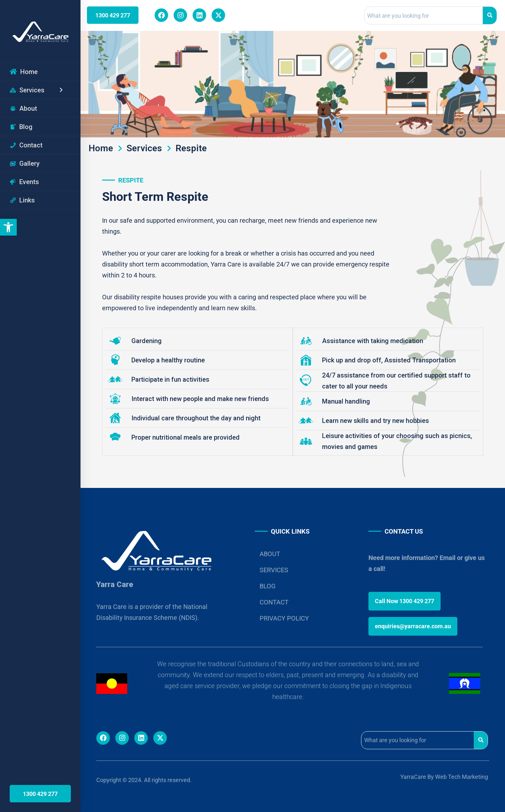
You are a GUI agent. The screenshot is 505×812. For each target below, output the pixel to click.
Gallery (25, 163)
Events (24, 182)
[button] (8, 227)
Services (40, 90)
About (23, 108)
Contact (26, 145)
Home (24, 72)
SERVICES (274, 570)
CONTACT (274, 602)
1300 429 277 (40, 794)
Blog (21, 127)
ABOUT (270, 554)
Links (22, 200)
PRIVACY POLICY (284, 618)
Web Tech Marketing (462, 777)
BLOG (268, 586)
